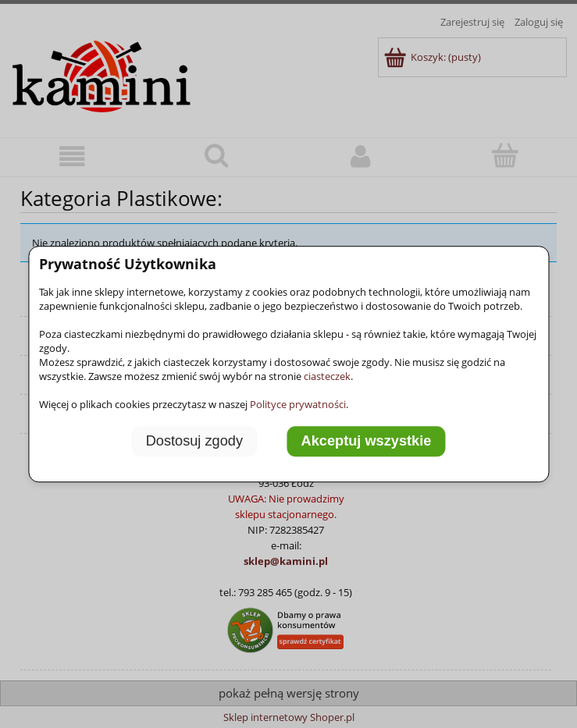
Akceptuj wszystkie (367, 441)
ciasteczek (327, 376)
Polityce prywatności (298, 404)
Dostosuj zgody (194, 441)
